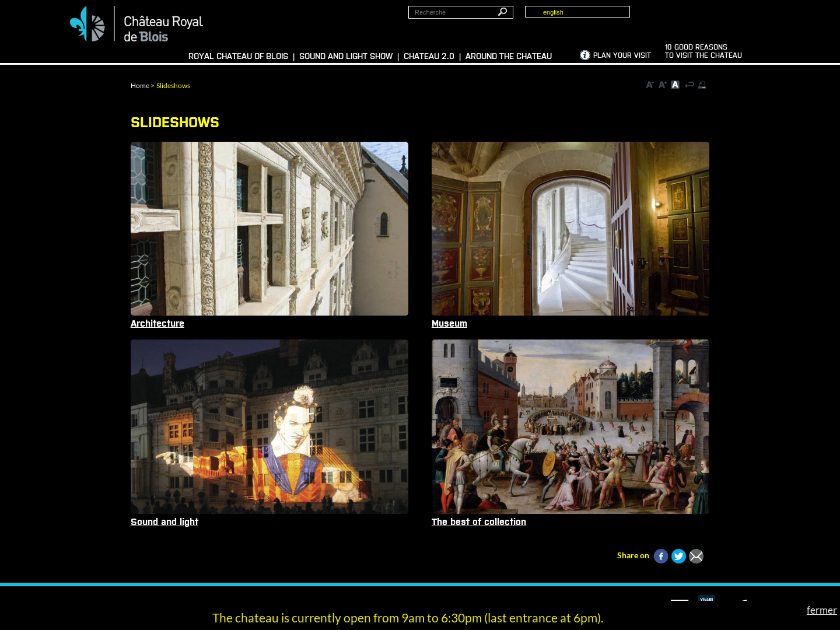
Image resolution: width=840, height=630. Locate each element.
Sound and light (164, 522)
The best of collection (479, 522)
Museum (449, 324)
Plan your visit (622, 56)
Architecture (157, 324)
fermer (822, 610)
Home (140, 85)
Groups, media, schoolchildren (720, 18)
